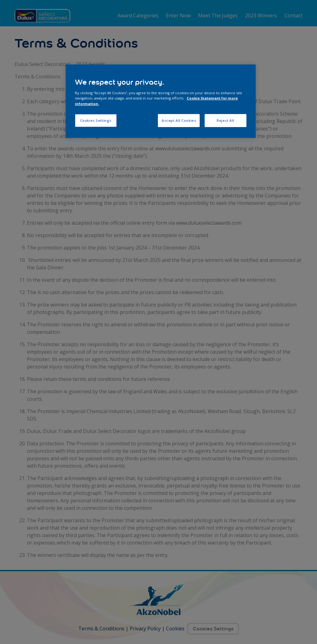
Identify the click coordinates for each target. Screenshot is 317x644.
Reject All (226, 120)
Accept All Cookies (179, 120)
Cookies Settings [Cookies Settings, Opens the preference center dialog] (96, 120)
